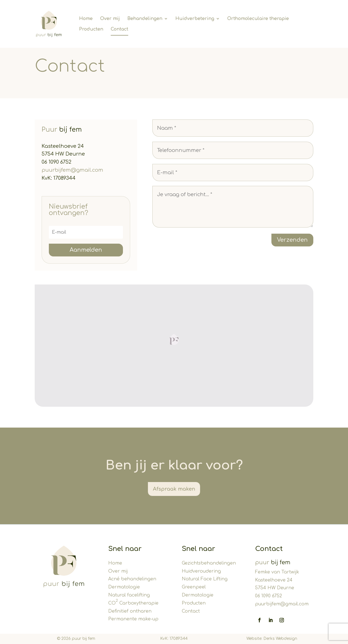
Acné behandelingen (132, 579)
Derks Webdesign (280, 639)
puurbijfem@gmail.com (72, 170)
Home (115, 563)
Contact (191, 611)
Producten (194, 603)
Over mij (118, 571)
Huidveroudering (201, 571)
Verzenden (292, 240)
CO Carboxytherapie (133, 603)
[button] (174, 340)
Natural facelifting (129, 595)
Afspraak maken (174, 489)
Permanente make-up (133, 619)
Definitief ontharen (130, 611)
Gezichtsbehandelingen (209, 563)
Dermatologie (124, 587)
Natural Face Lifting (205, 579)
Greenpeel (194, 587)
